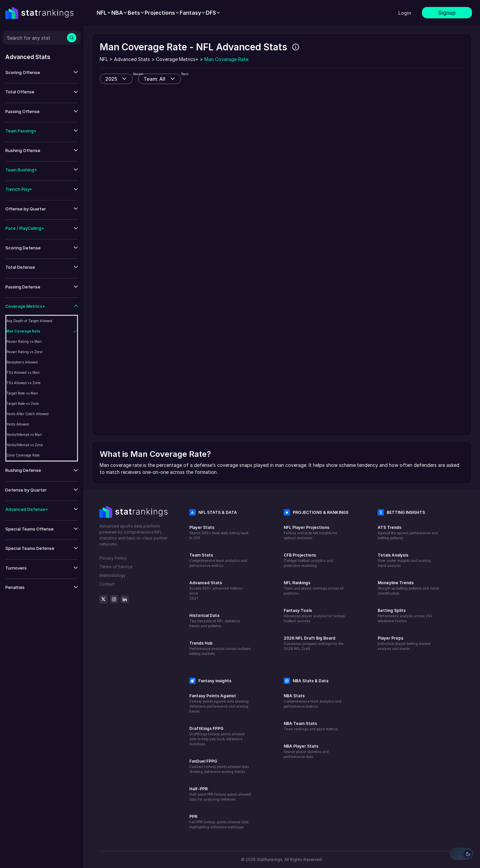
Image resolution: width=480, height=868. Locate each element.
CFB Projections (300, 555)
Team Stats (201, 555)
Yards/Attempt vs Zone (25, 445)
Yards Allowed (18, 424)
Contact (107, 584)
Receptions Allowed (22, 362)
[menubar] (159, 13)
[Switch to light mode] (462, 854)
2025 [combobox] (111, 79)
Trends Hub (201, 643)
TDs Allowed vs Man (23, 372)
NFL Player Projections (306, 527)
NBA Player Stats (301, 746)
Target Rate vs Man (22, 393)
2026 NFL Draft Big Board (309, 638)
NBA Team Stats (300, 723)
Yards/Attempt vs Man (24, 435)
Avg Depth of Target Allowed (29, 321)
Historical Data (204, 615)
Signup (447, 13)
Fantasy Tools (298, 610)
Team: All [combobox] (154, 79)
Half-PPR (198, 789)
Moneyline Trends (396, 583)
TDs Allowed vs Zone (23, 383)
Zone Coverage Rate (23, 455)
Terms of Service (116, 567)
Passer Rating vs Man (24, 341)
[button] (42, 73)
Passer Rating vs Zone (24, 352)
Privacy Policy (113, 558)
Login (405, 13)
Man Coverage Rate (23, 331)
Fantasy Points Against (213, 696)
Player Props (390, 638)
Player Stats (202, 527)
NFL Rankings (297, 583)
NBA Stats (294, 696)
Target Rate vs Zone (23, 403)
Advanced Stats (206, 583)
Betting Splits (392, 610)
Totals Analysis (393, 555)
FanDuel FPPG (203, 761)
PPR (193, 816)
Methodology (112, 575)
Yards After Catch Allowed (27, 414)
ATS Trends (389, 527)
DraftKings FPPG (206, 728)
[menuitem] (104, 13)
